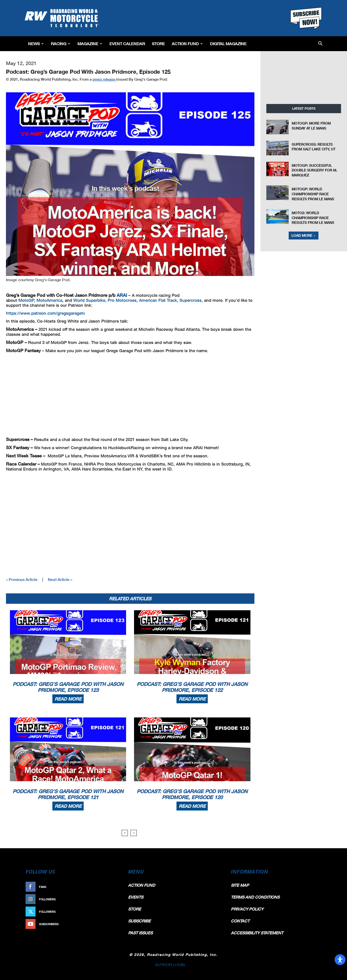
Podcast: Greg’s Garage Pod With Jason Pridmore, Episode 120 (192, 794)
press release (104, 79)
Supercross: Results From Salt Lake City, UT (313, 147)
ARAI (122, 295)
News (36, 44)
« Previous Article (22, 579)
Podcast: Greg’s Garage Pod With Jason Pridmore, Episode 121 (68, 794)
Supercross (191, 300)
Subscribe (108, 924)
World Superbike (89, 300)
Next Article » (60, 579)
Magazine (90, 44)
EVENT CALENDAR (127, 44)
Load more (304, 235)
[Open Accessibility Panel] (340, 960)
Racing (61, 44)
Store (158, 44)
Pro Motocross (122, 300)
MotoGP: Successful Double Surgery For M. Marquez (314, 170)
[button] (320, 44)
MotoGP (26, 300)
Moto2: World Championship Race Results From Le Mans (313, 218)
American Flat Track (158, 300)
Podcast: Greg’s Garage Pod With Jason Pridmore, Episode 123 (68, 687)
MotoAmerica (49, 300)
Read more (68, 699)
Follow (111, 899)
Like (113, 887)
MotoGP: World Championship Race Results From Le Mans (313, 194)
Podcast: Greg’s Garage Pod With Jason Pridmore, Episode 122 (192, 687)
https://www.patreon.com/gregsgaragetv (46, 313)
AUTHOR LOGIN (170, 964)
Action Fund (187, 44)
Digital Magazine (228, 44)
